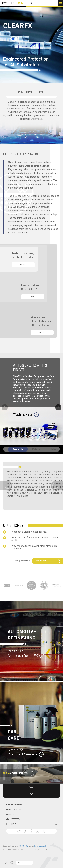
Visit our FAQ (43, 561)
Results (31, 791)
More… (23, 265)
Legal (5, 863)
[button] (60, 3)
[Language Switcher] (24, 863)
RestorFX (13, 3)
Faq (32, 794)
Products (18, 449)
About (32, 787)
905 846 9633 (23, 846)
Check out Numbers (23, 754)
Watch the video (23, 414)
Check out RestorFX (23, 656)
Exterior (37, 449)
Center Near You (19, 773)
